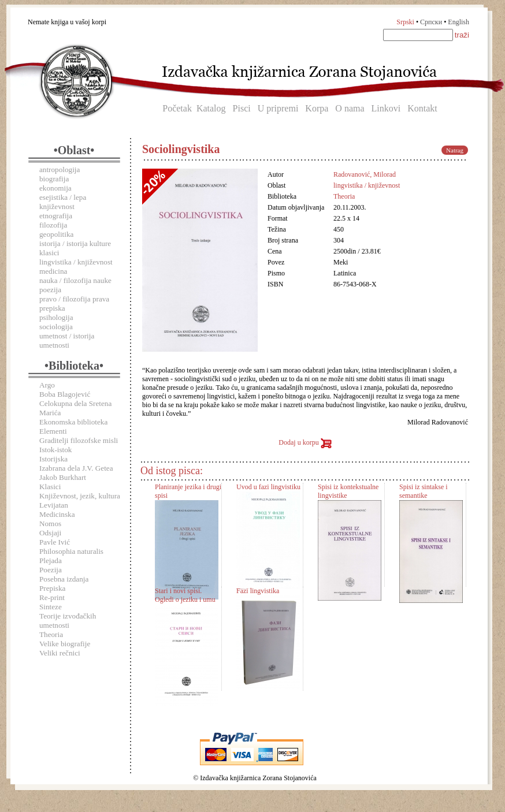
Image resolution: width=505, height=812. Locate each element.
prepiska (52, 308)
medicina (53, 271)
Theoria (51, 634)
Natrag (455, 150)
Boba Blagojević (65, 394)
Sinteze (51, 607)
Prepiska (52, 588)
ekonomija (55, 188)
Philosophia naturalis (71, 551)
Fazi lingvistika (258, 591)
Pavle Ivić (55, 542)
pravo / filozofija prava (74, 299)
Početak (177, 108)
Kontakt (422, 108)
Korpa (317, 108)
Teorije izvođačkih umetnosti (68, 621)
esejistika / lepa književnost (63, 202)
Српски (431, 22)
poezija (50, 290)
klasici (49, 253)
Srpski (405, 22)
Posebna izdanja (64, 579)
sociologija (56, 327)
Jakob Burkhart (63, 477)
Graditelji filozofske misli (79, 440)
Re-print (52, 597)
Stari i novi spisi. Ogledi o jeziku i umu (185, 595)
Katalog (211, 108)
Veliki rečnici (60, 653)
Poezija (51, 570)
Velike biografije (65, 644)
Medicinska (57, 514)
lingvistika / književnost (76, 262)
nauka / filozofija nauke (75, 280)
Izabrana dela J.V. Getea (76, 468)
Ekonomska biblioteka (73, 422)
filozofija (53, 225)
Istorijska (53, 459)
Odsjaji (50, 533)
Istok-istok (55, 450)
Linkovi (386, 108)
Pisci (242, 108)
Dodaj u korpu (305, 442)
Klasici (50, 487)
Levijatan (54, 505)
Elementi (53, 431)
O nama (350, 108)
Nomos (50, 524)
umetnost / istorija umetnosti (67, 340)
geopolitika (56, 234)
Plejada (51, 560)
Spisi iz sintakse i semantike (424, 491)
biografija (54, 179)
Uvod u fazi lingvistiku (268, 487)
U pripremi (278, 108)
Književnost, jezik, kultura (80, 496)
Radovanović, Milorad (365, 174)
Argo (47, 385)
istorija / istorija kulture (75, 243)
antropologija (60, 170)
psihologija (56, 317)
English (458, 22)
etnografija (56, 216)
